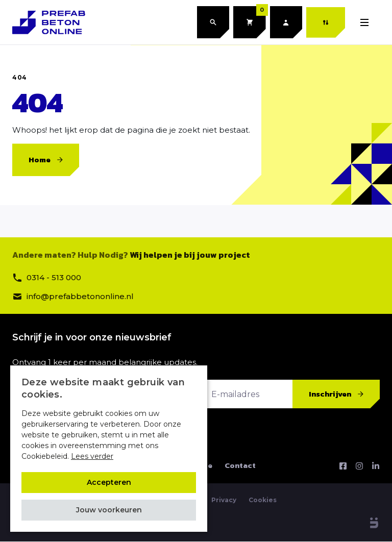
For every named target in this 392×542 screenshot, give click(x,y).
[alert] (109, 449)
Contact (240, 466)
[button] (109, 510)
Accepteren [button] (109, 482)
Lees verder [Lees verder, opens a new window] (92, 456)
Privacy (224, 500)
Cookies (263, 500)
